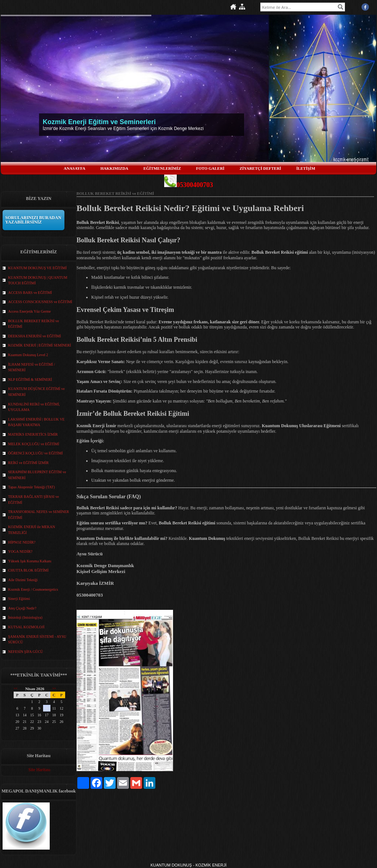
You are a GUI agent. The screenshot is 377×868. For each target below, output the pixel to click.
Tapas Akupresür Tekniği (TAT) (31, 487)
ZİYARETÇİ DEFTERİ (260, 168)
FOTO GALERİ (210, 168)
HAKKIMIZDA (114, 168)
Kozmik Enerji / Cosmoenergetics (33, 589)
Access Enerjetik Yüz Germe (29, 311)
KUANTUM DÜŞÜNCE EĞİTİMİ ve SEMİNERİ (36, 392)
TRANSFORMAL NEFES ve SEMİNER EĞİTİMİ (38, 515)
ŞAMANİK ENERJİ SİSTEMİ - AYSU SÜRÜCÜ (37, 639)
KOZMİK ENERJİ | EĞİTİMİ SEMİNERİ (40, 345)
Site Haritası (39, 770)
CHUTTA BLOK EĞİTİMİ (28, 570)
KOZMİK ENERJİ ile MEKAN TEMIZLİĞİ (32, 530)
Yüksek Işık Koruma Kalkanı (30, 561)
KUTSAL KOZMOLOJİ (26, 627)
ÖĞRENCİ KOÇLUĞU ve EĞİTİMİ (36, 453)
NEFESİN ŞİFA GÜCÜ (26, 652)
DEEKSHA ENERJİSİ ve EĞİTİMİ (35, 336)
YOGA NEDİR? (20, 551)
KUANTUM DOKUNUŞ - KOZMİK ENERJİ (189, 865)
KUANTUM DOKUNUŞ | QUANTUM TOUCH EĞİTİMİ (38, 280)
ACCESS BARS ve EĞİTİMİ (30, 293)
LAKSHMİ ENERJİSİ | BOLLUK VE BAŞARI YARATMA (36, 422)
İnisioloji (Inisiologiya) (25, 617)
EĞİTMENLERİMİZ (162, 168)
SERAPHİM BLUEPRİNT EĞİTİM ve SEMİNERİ (37, 475)
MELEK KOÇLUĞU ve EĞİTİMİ (34, 444)
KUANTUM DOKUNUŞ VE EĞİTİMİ (37, 268)
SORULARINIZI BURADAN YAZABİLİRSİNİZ (33, 220)
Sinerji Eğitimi (19, 599)
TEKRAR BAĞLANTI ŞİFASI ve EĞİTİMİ (34, 500)
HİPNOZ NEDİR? (22, 542)
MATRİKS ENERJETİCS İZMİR (33, 434)
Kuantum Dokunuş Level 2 (28, 355)
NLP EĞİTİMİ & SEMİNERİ (30, 379)
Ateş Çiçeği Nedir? (22, 608)
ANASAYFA (75, 168)
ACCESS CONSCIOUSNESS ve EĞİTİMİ (40, 302)
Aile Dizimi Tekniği (23, 580)
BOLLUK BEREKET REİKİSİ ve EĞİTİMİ (34, 324)
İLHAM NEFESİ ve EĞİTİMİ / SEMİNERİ (31, 367)
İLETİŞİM (306, 168)
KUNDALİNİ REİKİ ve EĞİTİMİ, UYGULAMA (34, 407)
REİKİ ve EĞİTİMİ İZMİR (28, 463)
